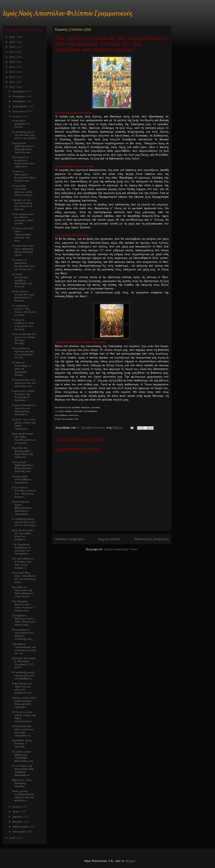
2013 (13, 72)
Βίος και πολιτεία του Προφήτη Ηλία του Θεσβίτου (23, 535)
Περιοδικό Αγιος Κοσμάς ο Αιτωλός (22, 743)
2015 (13, 62)
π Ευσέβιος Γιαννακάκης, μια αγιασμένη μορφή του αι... (24, 649)
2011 (13, 82)
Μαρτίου (18, 822)
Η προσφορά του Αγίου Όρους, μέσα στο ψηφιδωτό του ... (23, 688)
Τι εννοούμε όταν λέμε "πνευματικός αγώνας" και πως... (23, 234)
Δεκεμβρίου (20, 91)
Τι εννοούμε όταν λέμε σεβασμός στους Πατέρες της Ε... (23, 250)
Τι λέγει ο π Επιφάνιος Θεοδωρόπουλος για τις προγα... (23, 265)
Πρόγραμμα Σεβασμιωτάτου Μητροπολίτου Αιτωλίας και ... (23, 148)
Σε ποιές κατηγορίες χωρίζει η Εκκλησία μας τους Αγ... (22, 280)
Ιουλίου (17, 116)
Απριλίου (18, 817)
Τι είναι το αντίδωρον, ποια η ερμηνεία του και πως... (23, 324)
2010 (13, 87)
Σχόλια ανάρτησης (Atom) (121, 549)
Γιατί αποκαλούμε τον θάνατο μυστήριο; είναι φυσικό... (23, 219)
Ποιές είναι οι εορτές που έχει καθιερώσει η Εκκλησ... (23, 296)
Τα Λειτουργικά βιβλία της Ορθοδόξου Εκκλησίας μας (23, 756)
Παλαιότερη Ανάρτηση (152, 539)
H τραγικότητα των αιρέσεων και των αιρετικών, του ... (24, 383)
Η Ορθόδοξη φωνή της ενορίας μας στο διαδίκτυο (23, 675)
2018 (13, 47)
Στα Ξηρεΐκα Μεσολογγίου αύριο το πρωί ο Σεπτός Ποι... (23, 606)
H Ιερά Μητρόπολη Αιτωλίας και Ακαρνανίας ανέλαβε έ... (24, 410)
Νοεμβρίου (19, 96)
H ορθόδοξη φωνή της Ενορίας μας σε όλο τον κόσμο (24, 135)
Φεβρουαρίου (21, 827)
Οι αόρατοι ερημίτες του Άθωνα (21, 124)
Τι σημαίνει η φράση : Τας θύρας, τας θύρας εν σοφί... (24, 310)
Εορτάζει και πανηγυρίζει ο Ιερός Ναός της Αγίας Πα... (23, 452)
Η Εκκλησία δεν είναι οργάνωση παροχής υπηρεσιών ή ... (23, 731)
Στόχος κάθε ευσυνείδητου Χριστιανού (22, 479)
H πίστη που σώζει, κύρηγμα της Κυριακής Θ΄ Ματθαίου (23, 396)
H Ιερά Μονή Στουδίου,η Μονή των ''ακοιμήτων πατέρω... (24, 492)
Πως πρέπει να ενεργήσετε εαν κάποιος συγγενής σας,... (23, 634)
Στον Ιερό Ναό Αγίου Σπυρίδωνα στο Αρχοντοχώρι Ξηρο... (24, 577)
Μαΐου (17, 812)
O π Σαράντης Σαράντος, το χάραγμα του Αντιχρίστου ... (22, 549)
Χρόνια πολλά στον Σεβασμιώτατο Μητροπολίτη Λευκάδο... (24, 702)
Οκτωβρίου (20, 101)
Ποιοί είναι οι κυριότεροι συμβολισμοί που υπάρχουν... (24, 162)
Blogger (130, 861)
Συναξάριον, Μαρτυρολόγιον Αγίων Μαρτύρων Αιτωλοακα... (24, 620)
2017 (13, 52)
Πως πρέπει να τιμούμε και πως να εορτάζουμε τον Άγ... (23, 353)
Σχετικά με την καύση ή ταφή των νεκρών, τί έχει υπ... (22, 205)
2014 (13, 67)
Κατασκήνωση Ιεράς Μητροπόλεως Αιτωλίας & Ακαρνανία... (22, 508)
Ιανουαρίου (20, 832)
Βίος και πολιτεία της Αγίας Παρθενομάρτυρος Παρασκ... (24, 438)
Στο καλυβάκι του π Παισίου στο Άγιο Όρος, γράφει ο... (23, 563)
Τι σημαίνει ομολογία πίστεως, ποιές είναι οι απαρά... (23, 190)
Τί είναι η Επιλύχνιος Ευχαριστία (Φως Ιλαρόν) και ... (24, 176)
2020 (13, 37)
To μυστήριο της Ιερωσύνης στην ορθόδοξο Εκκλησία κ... (23, 770)
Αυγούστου (20, 111)
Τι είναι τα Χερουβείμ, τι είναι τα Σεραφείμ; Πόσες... (21, 369)
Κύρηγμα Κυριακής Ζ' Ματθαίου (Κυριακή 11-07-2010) (24, 663)
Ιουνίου (17, 807)
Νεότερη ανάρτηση (69, 539)
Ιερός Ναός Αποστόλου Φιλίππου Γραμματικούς (68, 14)
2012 (13, 77)
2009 (13, 838)
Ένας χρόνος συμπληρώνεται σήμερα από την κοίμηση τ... (23, 796)
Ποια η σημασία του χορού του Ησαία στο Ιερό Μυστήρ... (24, 339)
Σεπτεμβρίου (21, 106)
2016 (13, 57)
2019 (13, 42)
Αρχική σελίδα (109, 539)
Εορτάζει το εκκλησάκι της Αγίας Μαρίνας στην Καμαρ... (22, 592)
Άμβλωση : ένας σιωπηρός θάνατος (22, 783)
